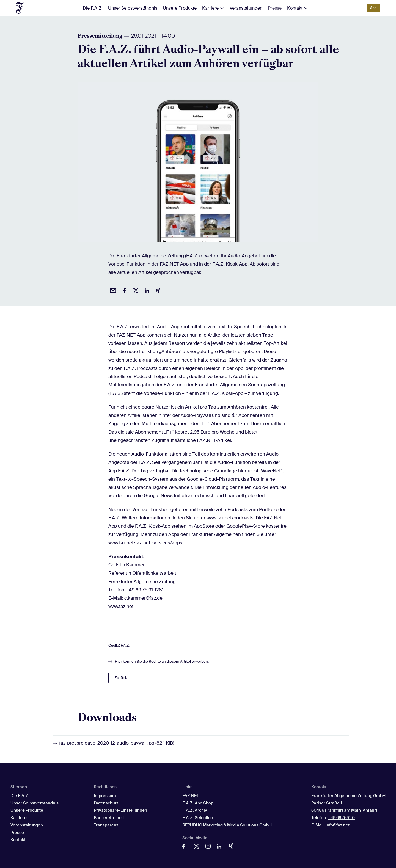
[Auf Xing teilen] (157, 290)
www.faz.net (121, 606)
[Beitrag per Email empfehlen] (112, 290)
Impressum (105, 796)
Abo (373, 8)
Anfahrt (370, 810)
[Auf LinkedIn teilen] (146, 290)
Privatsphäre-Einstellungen (120, 810)
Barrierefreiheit (109, 818)
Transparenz (106, 825)
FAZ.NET (191, 796)
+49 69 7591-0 (341, 818)
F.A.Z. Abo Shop (198, 803)
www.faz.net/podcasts (230, 518)
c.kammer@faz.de (143, 598)
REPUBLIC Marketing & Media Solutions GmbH (227, 825)
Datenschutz (106, 803)
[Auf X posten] (135, 290)
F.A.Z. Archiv (195, 810)
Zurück (121, 678)
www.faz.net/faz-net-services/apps (145, 543)
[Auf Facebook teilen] (123, 290)
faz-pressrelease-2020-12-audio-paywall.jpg (117, 743)
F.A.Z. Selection (198, 818)
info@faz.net (338, 825)
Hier (119, 661)
